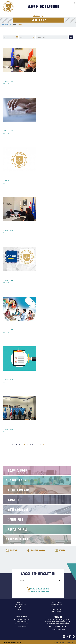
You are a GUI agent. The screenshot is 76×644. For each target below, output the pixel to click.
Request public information (38, 591)
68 (40, 445)
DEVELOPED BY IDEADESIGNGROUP (12, 642)
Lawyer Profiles (18, 529)
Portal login (38, 15)
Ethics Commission (19, 490)
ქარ (72, 3)
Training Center (17, 480)
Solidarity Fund (56, 609)
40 (19, 445)
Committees (56, 607)
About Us (20, 602)
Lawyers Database (19, 539)
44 (30, 445)
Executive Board (18, 470)
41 (22, 445)
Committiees (15, 500)
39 (17, 445)
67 (38, 445)
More (5, 84)
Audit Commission (18, 510)
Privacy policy (56, 612)
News (20, 24)
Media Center (7, 24)
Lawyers (20, 609)
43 (27, 445)
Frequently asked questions (38, 588)
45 (33, 445)
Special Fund (16, 519)
